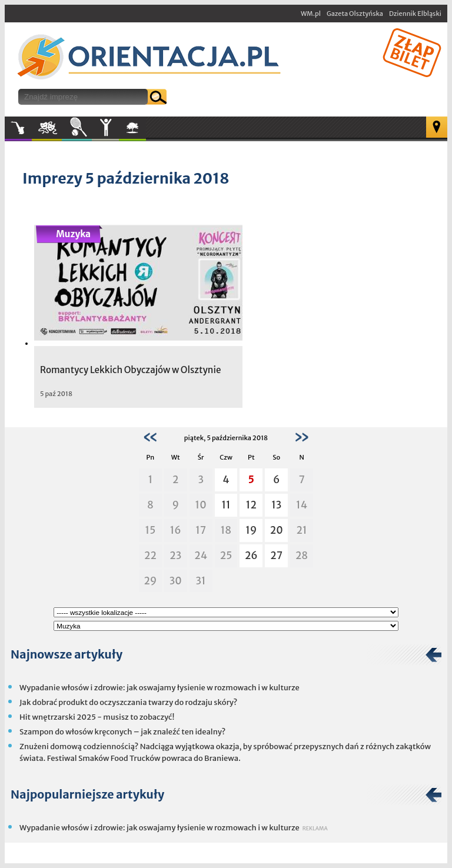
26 (251, 556)
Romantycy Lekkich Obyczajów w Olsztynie (130, 370)
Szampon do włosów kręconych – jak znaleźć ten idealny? (122, 732)
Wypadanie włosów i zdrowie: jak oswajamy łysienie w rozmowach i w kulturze (159, 688)
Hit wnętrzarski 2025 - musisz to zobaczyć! (97, 717)
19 (251, 530)
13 (276, 505)
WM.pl (311, 14)
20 (277, 530)
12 (251, 505)
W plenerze (146, 131)
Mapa (437, 127)
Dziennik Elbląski (415, 14)
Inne (105, 128)
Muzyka (18, 128)
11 (226, 505)
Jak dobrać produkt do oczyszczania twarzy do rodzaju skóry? (128, 702)
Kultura (47, 128)
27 (276, 556)
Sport (77, 128)
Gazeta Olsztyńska (355, 14)
